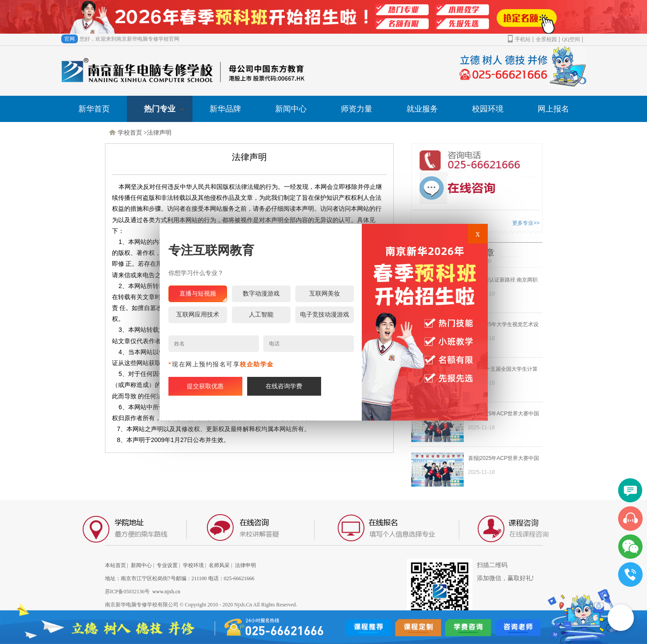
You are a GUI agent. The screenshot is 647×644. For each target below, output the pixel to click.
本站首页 (115, 565)
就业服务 (422, 109)
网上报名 (553, 109)
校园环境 (488, 109)
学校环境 (193, 565)
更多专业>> (526, 223)
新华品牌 (225, 109)
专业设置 (167, 565)
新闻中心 (291, 109)
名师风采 (219, 565)
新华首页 (94, 109)
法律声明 (159, 133)
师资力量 (357, 109)
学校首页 (130, 133)
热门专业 (164, 109)
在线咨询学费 (284, 386)
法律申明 (245, 565)
